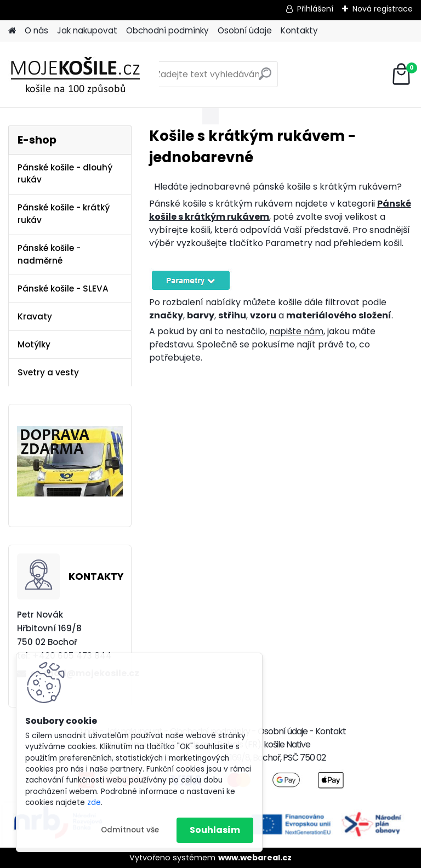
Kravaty (35, 316)
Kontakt (331, 731)
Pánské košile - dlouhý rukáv (65, 174)
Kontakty (299, 30)
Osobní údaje (245, 30)
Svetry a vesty (48, 372)
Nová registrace (383, 9)
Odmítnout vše (130, 830)
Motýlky (34, 344)
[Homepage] (12, 31)
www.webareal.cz (255, 858)
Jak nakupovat (87, 30)
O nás (36, 30)
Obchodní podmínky (167, 30)
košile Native (287, 744)
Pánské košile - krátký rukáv (64, 214)
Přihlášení (315, 9)
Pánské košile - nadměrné (49, 254)
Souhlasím (215, 830)
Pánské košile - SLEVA (63, 289)
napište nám (296, 331)
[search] (265, 78)
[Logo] (84, 75)
